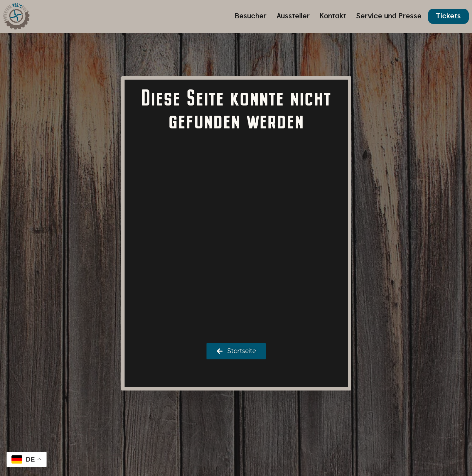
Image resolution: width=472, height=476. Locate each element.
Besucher (251, 16)
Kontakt (333, 16)
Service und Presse (389, 16)
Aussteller (293, 16)
